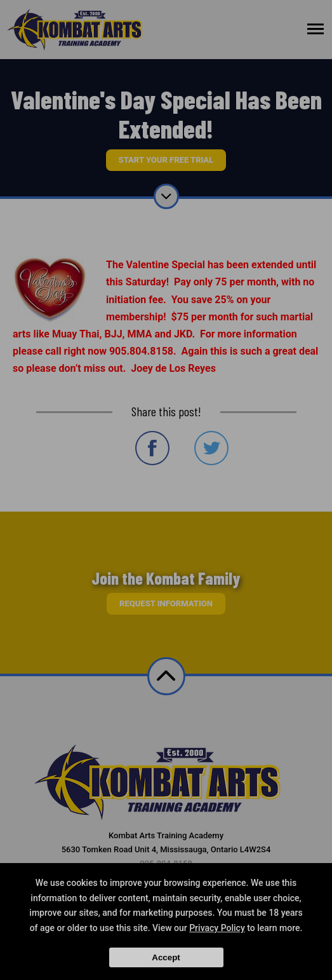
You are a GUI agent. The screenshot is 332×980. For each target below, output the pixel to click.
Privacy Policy (217, 928)
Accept (166, 957)
